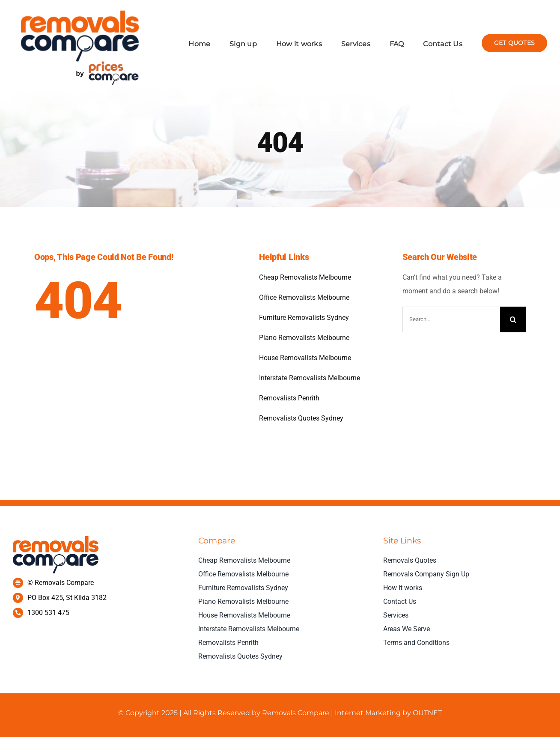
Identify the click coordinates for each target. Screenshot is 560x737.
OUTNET (426, 713)
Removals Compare (296, 713)
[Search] (513, 319)
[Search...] (451, 319)
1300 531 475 (48, 613)
